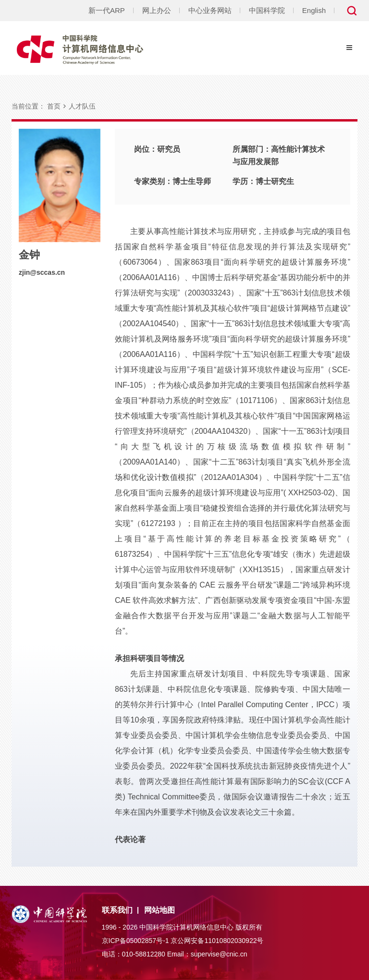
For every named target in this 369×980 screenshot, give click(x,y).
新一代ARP (107, 10)
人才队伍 (82, 106)
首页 (54, 106)
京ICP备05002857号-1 (135, 941)
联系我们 (117, 910)
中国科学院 (267, 10)
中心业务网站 (210, 10)
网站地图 (160, 910)
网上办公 (157, 10)
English (314, 10)
